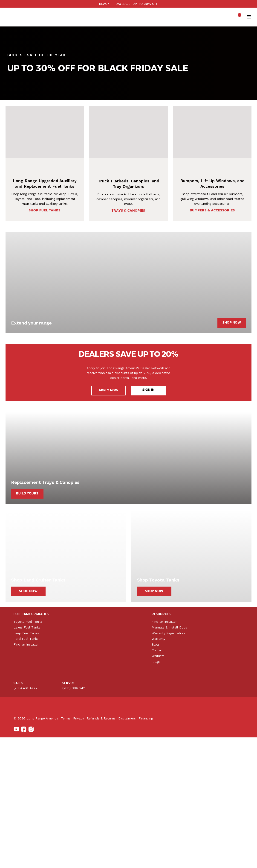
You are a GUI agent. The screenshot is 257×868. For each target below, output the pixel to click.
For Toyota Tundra (84, 742)
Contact (214, 748)
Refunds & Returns (134, 860)
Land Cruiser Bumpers (164, 720)
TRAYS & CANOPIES (128, 266)
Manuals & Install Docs (226, 725)
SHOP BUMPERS (62, 120)
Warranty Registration (225, 731)
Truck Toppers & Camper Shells (94, 720)
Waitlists (214, 754)
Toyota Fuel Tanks (28, 720)
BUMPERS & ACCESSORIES (209, 266)
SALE (116, 30)
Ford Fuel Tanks (26, 737)
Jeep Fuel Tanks (26, 731)
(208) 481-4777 (26, 786)
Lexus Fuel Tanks (27, 725)
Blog (212, 742)
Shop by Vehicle (63, 23)
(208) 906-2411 (74, 786)
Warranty (215, 737)
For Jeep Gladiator (84, 731)
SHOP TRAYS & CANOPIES (104, 120)
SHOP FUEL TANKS (25, 120)
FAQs (212, 760)
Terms (99, 860)
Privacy (112, 860)
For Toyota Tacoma (85, 737)
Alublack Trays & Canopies (90, 725)
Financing (179, 860)
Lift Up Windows (160, 725)
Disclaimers (160, 860)
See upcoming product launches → (222, 11)
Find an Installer (26, 742)
